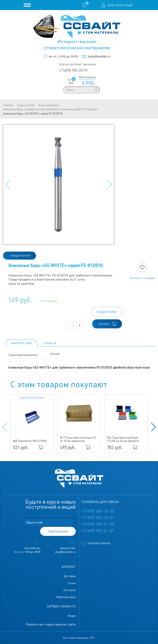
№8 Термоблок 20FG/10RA (30, 441)
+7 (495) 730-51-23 (98, 524)
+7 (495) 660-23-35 (98, 511)
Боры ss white (26, 105)
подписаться (58, 532)
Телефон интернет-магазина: (77, 65)
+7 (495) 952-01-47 (98, 531)
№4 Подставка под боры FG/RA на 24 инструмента (123, 439)
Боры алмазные (49, 105)
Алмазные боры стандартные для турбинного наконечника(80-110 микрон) (50, 109)
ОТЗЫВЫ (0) (49, 343)
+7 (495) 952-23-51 (73, 70)
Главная (8, 105)
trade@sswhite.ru (99, 56)
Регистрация (124, 5)
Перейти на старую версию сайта (51, 624)
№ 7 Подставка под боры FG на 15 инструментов (78, 439)
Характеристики (21, 343)
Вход (111, 5)
